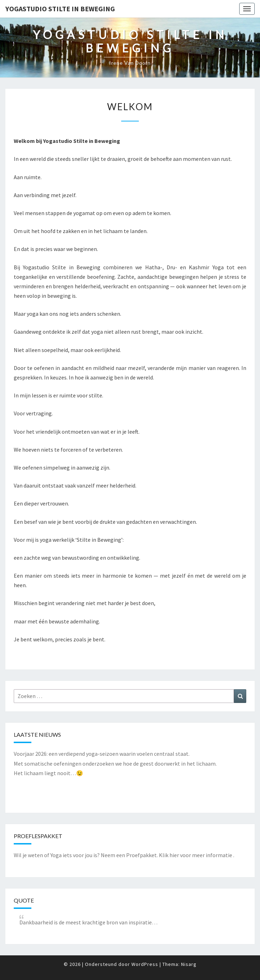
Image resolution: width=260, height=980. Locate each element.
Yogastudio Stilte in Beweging (60, 9)
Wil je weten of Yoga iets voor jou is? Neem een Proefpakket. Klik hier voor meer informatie (123, 855)
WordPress (145, 964)
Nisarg (189, 964)
